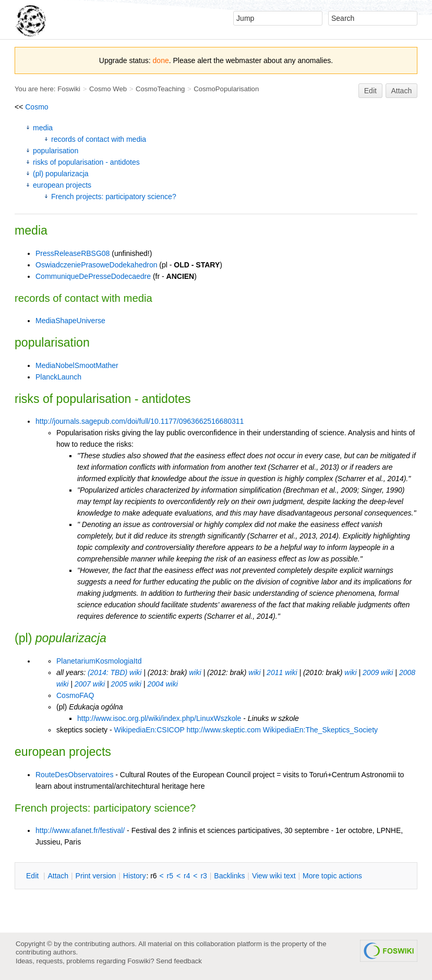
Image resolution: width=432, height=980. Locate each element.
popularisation (56, 151)
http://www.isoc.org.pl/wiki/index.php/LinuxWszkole (159, 718)
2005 (119, 684)
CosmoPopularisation (226, 89)
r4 (187, 876)
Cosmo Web (108, 89)
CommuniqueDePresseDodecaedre (93, 276)
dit (33, 876)
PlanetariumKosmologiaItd (99, 661)
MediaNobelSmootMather (77, 365)
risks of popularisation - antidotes (86, 162)
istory (135, 876)
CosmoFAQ (75, 695)
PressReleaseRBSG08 (73, 253)
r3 (203, 876)
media (43, 128)
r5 (170, 876)
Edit (370, 91)
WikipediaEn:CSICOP (149, 730)
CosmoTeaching (160, 89)
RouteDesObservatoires (74, 775)
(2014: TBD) (107, 672)
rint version (96, 876)
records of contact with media (99, 139)
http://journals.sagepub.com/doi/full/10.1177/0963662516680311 (140, 421)
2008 (407, 672)
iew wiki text (274, 876)
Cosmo (37, 107)
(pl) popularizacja (61, 174)
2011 (275, 672)
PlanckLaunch (58, 377)
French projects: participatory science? (114, 197)
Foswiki (69, 89)
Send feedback (179, 961)
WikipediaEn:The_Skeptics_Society (320, 730)
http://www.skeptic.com (224, 730)
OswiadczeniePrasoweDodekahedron (96, 265)
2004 (155, 684)
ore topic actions (332, 876)
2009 (371, 672)
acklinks (229, 876)
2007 (83, 684)
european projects (62, 185)
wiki (135, 672)
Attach (402, 91)
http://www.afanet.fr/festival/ (80, 830)
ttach (58, 876)
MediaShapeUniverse (70, 321)
